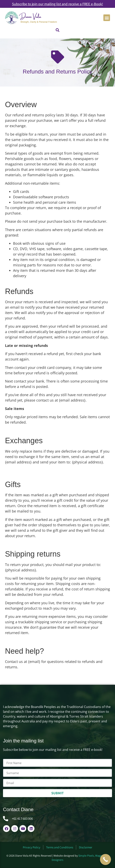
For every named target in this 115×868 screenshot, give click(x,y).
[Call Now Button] (105, 859)
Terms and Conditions (60, 847)
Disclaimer (86, 847)
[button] (107, 18)
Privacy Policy (32, 847)
